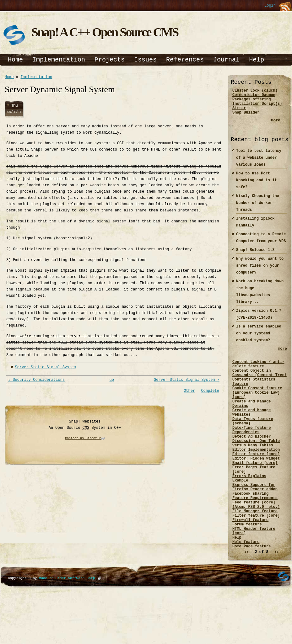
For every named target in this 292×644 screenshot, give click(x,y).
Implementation (59, 60)
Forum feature (247, 566)
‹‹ (246, 599)
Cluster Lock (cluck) (255, 91)
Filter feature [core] (256, 556)
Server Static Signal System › (187, 381)
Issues (145, 60)
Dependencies (246, 454)
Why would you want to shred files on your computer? (260, 271)
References (185, 60)
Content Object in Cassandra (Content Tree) (260, 382)
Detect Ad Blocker (251, 460)
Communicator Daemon (254, 96)
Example (240, 513)
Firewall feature (250, 561)
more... (279, 126)
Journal (226, 60)
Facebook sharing (250, 529)
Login (270, 6)
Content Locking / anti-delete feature (258, 372)
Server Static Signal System (46, 368)
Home (15, 60)
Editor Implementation (256, 476)
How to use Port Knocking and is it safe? (257, 186)
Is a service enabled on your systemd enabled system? (259, 339)
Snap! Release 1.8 (255, 255)
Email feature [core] (255, 492)
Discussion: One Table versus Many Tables (256, 468)
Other (189, 393)
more (282, 355)
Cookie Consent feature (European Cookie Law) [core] (257, 406)
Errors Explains (249, 508)
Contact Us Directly (83, 440)
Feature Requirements (255, 534)
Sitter (239, 112)
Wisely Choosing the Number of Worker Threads (258, 208)
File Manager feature (255, 550)
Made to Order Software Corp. (68, 625)
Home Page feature (251, 593)
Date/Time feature (251, 449)
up (112, 381)
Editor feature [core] (256, 481)
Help (257, 60)
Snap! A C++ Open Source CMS (105, 32)
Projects (110, 60)
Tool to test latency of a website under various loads (259, 163)
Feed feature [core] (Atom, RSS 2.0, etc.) (256, 542)
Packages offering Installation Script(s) (257, 104)
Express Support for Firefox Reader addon (255, 521)
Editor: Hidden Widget (256, 486)
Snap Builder (246, 118)
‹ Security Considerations (36, 381)
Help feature (246, 588)
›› (277, 599)
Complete (210, 393)
